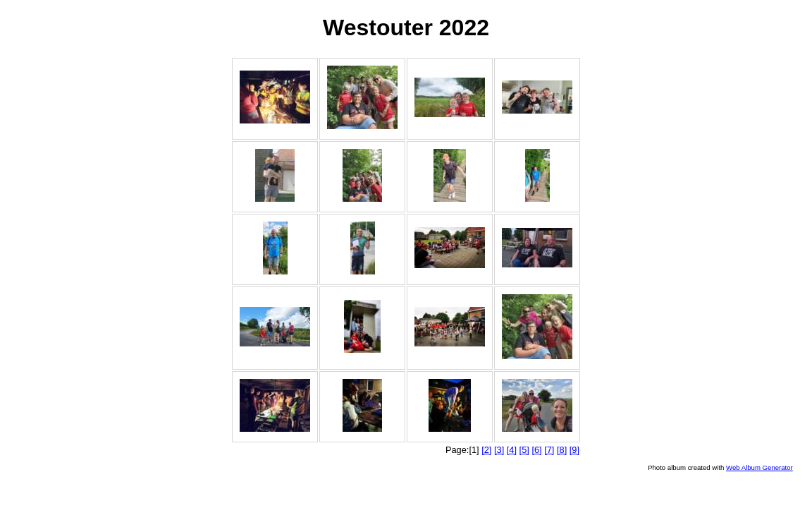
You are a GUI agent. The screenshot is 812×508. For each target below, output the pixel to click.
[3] (499, 450)
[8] (562, 450)
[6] (536, 450)
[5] (524, 450)
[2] (486, 450)
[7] (549, 450)
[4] (512, 450)
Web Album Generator (759, 467)
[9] (574, 450)
